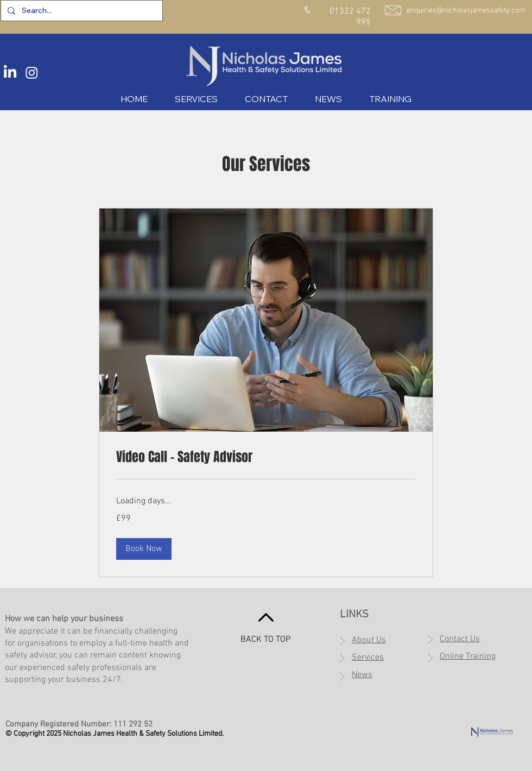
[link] (266, 457)
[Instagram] (32, 72)
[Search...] (81, 11)
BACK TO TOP (265, 640)
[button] (144, 549)
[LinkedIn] (10, 72)
